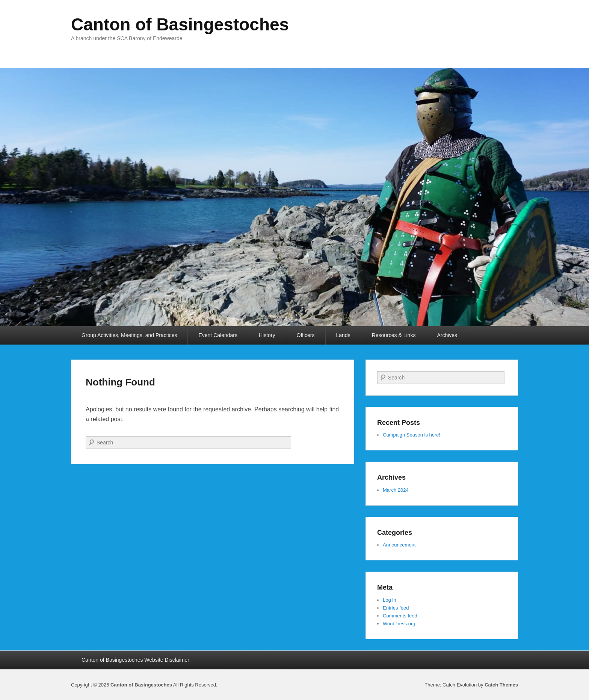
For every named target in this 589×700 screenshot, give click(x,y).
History (267, 335)
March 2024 (396, 490)
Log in (389, 600)
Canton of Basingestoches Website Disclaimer (135, 660)
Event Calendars (218, 335)
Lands (343, 335)
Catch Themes (501, 685)
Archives (447, 335)
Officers (306, 335)
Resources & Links (394, 335)
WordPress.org (399, 624)
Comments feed (400, 616)
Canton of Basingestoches (180, 24)
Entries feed (396, 608)
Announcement (399, 545)
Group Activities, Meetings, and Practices (129, 335)
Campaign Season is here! (412, 435)
